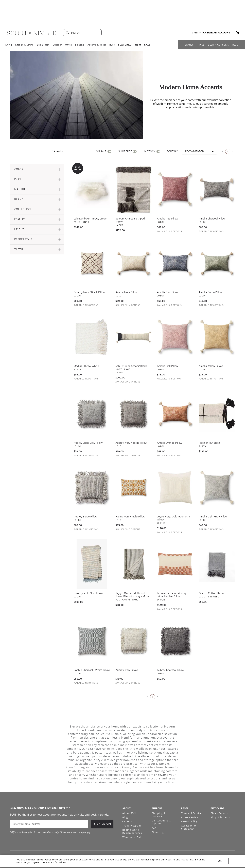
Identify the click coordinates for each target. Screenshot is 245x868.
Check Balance (219, 796)
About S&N (129, 796)
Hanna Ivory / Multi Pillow (130, 500)
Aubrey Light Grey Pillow (88, 426)
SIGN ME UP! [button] (103, 807)
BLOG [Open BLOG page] (235, 28)
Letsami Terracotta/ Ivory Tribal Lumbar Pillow (172, 578)
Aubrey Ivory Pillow (127, 653)
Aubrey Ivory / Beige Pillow (131, 426)
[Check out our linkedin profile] (232, 841)
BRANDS (189, 28)
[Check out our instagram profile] (209, 841)
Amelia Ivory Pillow (126, 275)
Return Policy (189, 805)
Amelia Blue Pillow (168, 275)
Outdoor (57, 28)
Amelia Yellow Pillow (211, 349)
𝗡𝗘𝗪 (138, 28)
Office (68, 28)
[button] (238, 16)
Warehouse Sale (132, 820)
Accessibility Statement (189, 810)
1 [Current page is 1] (228, 135)
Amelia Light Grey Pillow (213, 500)
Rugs (112, 28)
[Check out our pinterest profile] (217, 841)
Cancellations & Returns (161, 805)
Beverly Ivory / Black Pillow (89, 275)
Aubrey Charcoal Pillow (170, 653)
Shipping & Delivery (159, 798)
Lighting (80, 28)
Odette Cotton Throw (211, 576)
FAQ (154, 811)
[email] (49, 807)
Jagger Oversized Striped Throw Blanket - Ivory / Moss (132, 578)
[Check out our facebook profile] (225, 841)
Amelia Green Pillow (211, 275)
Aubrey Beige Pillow (85, 500)
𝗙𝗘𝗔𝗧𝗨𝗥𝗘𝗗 (125, 28)
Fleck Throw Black (209, 426)
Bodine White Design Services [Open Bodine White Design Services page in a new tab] (132, 815)
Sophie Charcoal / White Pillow (92, 653)
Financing (158, 815)
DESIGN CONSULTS (218, 28)
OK (220, 861)
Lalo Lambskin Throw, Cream (90, 202)
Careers (127, 805)
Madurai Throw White (86, 349)
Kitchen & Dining (24, 28)
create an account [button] (217, 16)
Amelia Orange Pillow (170, 426)
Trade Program (132, 809)
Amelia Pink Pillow (168, 349)
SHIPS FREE (125, 135)
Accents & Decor (97, 28)
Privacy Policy (190, 801)
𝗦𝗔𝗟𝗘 (147, 28)
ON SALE (101, 135)
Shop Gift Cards (220, 801)
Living (9, 28)
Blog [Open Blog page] (125, 801)
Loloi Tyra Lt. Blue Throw (88, 576)
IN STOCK (149, 135)
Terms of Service (191, 796)
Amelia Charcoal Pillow (212, 202)
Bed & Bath (43, 28)
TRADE (201, 28)
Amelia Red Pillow (168, 202)
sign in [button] (197, 16)
